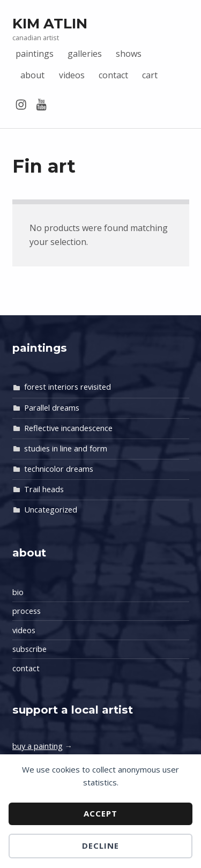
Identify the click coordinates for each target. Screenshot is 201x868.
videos (72, 75)
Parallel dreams (52, 408)
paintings (35, 54)
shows (129, 54)
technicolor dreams (59, 469)
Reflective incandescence (68, 428)
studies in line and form (66, 448)
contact (113, 75)
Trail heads (44, 489)
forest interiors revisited (68, 387)
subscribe (29, 649)
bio (18, 592)
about (32, 75)
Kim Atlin (50, 23)
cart (150, 75)
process (27, 611)
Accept (100, 813)
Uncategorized (51, 510)
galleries (85, 54)
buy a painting (38, 746)
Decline (100, 845)
